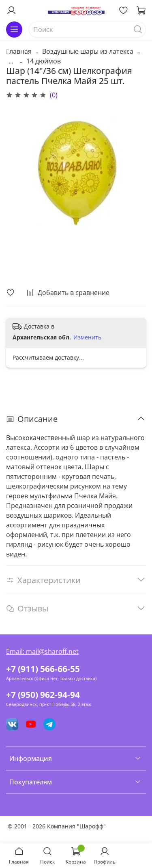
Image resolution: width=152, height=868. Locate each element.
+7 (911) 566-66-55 (43, 669)
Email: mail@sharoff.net (42, 651)
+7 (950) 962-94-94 (43, 695)
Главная (19, 51)
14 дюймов (44, 61)
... (11, 61)
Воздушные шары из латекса (88, 51)
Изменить (87, 337)
